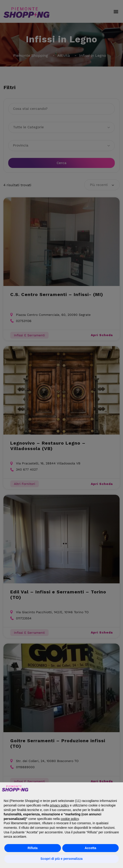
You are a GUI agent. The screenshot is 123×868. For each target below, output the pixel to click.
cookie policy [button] (70, 819)
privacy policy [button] (59, 805)
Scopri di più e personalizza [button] (61, 859)
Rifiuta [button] (33, 848)
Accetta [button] (90, 848)
